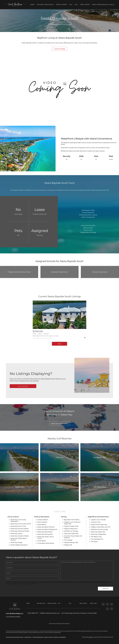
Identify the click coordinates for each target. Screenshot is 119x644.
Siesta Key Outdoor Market (20, 536)
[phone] (32, 573)
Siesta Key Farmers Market (20, 529)
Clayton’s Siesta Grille (71, 526)
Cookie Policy (28, 637)
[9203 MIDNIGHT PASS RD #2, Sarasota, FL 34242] (59, 315)
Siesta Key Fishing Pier (45, 534)
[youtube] (112, 604)
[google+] (112, 609)
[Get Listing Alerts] (23, 386)
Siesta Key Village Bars (98, 534)
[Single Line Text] (32, 562)
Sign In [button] (113, 5)
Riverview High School (100, 272)
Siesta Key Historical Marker (20, 531)
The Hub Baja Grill (97, 539)
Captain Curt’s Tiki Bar (98, 520)
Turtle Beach (42, 541)
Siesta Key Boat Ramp (45, 532)
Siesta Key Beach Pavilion (46, 527)
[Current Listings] (59, 49)
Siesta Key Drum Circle (18, 526)
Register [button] (106, 5)
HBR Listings (87, 5)
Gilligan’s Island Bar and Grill (101, 527)
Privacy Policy (33, 584)
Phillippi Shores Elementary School (19, 272)
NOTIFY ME (105, 589)
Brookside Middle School (60, 272)
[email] (32, 578)
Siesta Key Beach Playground (47, 529)
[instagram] (107, 604)
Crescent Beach (43, 520)
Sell (78, 5)
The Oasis (94, 542)
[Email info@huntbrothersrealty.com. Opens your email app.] (50, 613)
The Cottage (68, 540)
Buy (73, 5)
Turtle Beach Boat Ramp (46, 543)
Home (34, 5)
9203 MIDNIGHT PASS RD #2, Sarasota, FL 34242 (46, 336)
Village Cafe (68, 545)
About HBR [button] (98, 5)
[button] (17, 5)
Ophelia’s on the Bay (71, 531)
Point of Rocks (42, 522)
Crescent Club (96, 522)
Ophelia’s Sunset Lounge (99, 529)
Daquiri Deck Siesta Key (99, 525)
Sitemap (56, 637)
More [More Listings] (59, 344)
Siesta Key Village (16, 542)
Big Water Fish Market (72, 520)
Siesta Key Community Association (18, 521)
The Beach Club (96, 537)
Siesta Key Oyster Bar (71, 534)
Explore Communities (47, 5)
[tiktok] (107, 609)
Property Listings (48, 637)
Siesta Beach (42, 525)
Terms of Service (22, 584)
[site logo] (15, 607)
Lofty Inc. (91, 637)
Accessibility (62, 637)
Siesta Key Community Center (21, 524)
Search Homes (63, 5)
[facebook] (103, 604)
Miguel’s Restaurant (71, 529)
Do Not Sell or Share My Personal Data (59, 624)
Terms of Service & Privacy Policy (15, 637)
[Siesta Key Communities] (60, 424)
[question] (87, 570)
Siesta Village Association (19, 545)
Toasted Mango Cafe (71, 542)
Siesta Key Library (16, 534)
